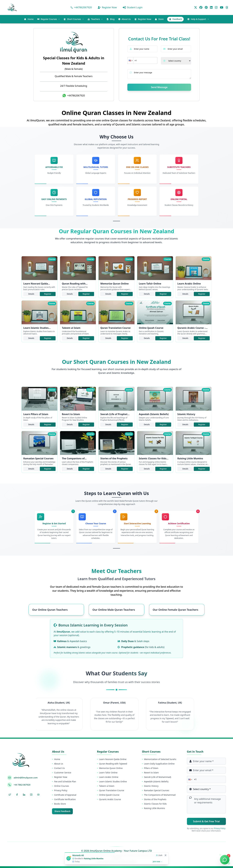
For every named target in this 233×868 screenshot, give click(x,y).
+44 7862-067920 (22, 785)
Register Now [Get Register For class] (107, 7)
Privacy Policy (220, 828)
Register (48, 294)
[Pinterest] (206, 7)
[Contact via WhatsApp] (81, 7)
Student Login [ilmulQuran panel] (133, 7)
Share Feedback (62, 811)
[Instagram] (216, 7)
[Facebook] (201, 7)
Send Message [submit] (159, 87)
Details (31, 294)
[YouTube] (222, 7)
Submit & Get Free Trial (206, 821)
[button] (130, 60)
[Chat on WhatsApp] (225, 860)
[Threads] (227, 7)
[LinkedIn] (211, 7)
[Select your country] (176, 61)
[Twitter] (196, 7)
